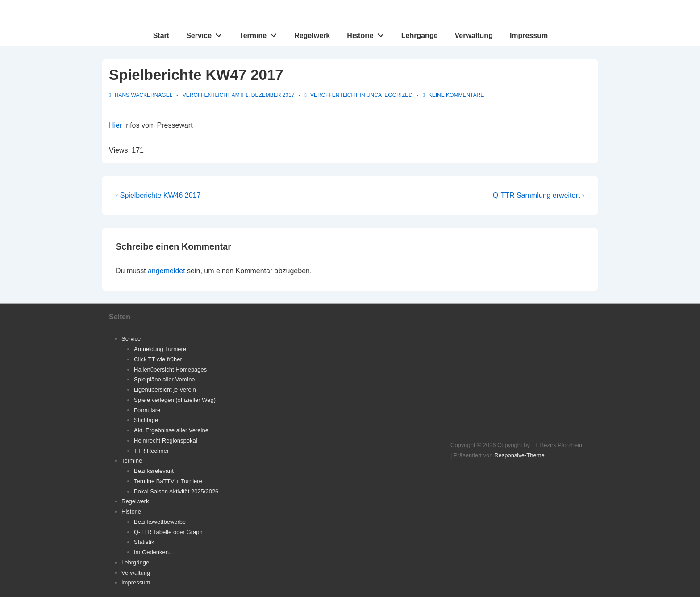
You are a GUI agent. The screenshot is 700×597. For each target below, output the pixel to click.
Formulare (147, 410)
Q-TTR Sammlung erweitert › (539, 195)
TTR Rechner (151, 451)
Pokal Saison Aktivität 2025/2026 (176, 491)
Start (161, 35)
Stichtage (146, 420)
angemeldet (167, 271)
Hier (115, 125)
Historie (368, 33)
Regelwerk (312, 35)
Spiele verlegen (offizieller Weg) (175, 400)
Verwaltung (474, 35)
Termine (260, 33)
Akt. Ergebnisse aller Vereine (171, 430)
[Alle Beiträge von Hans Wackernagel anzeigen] (141, 95)
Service (206, 33)
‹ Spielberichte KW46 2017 (158, 195)
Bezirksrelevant (154, 471)
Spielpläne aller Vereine (165, 379)
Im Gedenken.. (153, 552)
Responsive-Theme (519, 455)
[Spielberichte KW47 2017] (270, 95)
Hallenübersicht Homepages (170, 369)
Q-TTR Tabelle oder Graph (168, 532)
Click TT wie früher (158, 359)
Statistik (144, 542)
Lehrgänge (420, 35)
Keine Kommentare (456, 95)
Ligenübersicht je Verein (165, 390)
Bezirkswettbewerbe (160, 522)
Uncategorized (390, 95)
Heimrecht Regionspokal (166, 440)
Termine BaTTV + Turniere (168, 481)
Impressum (529, 35)
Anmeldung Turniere (160, 349)
